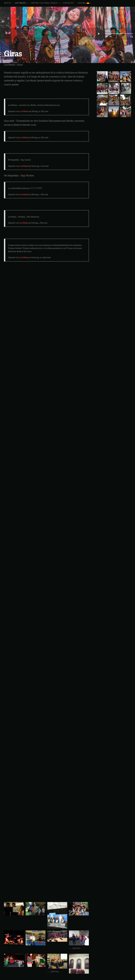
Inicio (7, 3)
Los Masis (22, 3)
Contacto (68, 3)
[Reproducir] (99, 13)
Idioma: (85, 3)
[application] (114, 13)
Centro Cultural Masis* (46, 3)
